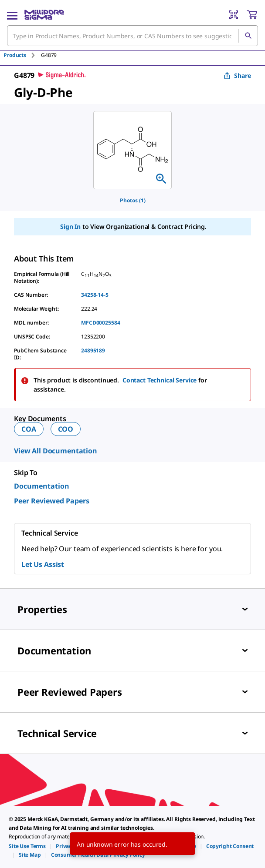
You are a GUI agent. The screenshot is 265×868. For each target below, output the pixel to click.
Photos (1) (133, 200)
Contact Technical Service (160, 380)
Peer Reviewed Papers (52, 501)
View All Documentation (56, 451)
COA (29, 429)
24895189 (93, 350)
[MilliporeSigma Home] (44, 15)
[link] (27, 846)
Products (15, 55)
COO (66, 429)
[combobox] (132, 36)
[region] (132, 150)
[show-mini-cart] (252, 15)
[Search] (248, 36)
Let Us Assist (43, 564)
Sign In (70, 226)
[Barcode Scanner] (234, 15)
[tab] (22, 55)
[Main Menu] (12, 15)
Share (237, 75)
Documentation (42, 486)
